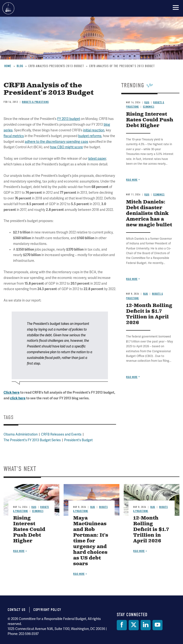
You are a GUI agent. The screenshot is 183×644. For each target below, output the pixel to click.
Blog (147, 195)
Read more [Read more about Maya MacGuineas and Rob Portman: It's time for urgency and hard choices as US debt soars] (79, 574)
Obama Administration (21, 434)
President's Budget (78, 440)
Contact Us (17, 610)
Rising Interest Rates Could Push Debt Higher (29, 530)
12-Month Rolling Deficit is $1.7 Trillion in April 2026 (149, 314)
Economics (159, 195)
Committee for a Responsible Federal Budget (8, 8)
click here (18, 398)
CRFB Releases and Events (61, 434)
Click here (12, 393)
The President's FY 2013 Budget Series (32, 440)
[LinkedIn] (146, 625)
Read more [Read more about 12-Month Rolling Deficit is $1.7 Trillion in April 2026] (132, 377)
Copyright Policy (47, 610)
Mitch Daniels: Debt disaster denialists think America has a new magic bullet (149, 214)
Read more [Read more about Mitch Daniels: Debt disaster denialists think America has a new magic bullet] (132, 279)
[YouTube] (158, 625)
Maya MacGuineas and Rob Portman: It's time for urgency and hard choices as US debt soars (91, 541)
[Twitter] (134, 625)
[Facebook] (122, 625)
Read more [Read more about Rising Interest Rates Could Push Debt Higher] (132, 180)
